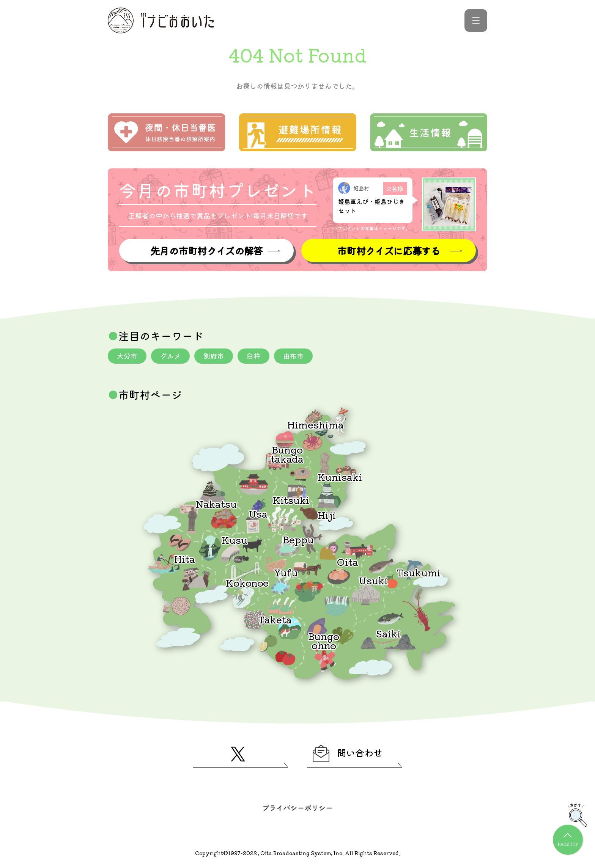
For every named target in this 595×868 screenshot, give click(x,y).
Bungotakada (287, 454)
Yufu (286, 572)
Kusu (235, 539)
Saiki (388, 633)
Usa (258, 513)
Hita (185, 558)
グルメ (170, 356)
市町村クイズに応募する (389, 250)
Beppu (298, 539)
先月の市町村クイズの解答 (206, 250)
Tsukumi (419, 572)
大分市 (127, 356)
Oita (348, 561)
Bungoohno (324, 640)
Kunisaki (340, 476)
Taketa (275, 619)
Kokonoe (247, 582)
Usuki (373, 580)
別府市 (214, 356)
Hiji (327, 515)
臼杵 (253, 356)
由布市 (293, 356)
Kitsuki (291, 500)
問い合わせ (348, 753)
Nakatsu (216, 503)
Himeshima (316, 424)
